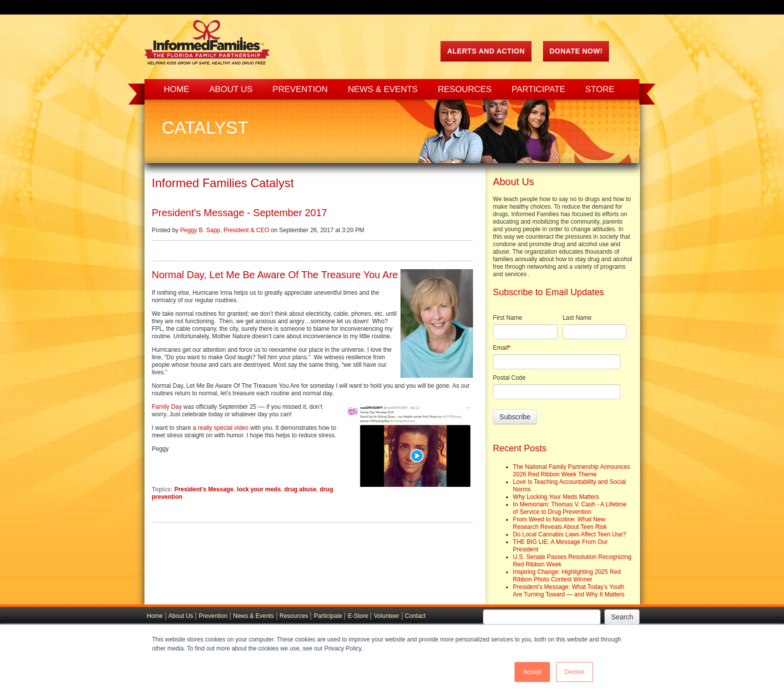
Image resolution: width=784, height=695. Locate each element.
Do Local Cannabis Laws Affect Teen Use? (569, 534)
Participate (328, 616)
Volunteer (387, 616)
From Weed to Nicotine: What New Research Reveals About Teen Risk (560, 523)
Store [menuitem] (600, 89)
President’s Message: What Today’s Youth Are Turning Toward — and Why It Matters (569, 591)
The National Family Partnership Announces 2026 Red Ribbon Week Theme (571, 471)
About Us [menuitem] (231, 89)
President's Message (204, 489)
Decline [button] (574, 672)
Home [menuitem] (177, 89)
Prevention (213, 616)
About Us (181, 616)
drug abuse (300, 489)
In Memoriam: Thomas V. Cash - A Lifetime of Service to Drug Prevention (570, 508)
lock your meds (259, 489)
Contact (415, 616)
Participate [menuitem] (538, 89)
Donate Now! (576, 51)
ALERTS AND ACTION (486, 51)
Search (622, 617)
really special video (223, 428)
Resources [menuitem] (464, 89)
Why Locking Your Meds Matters (556, 497)
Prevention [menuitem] (300, 89)
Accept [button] (532, 672)
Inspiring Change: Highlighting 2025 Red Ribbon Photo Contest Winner (567, 576)
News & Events (253, 616)
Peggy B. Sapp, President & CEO (224, 230)
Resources (294, 616)
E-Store (358, 616)
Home (155, 616)
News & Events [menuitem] (383, 89)
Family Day (167, 407)
